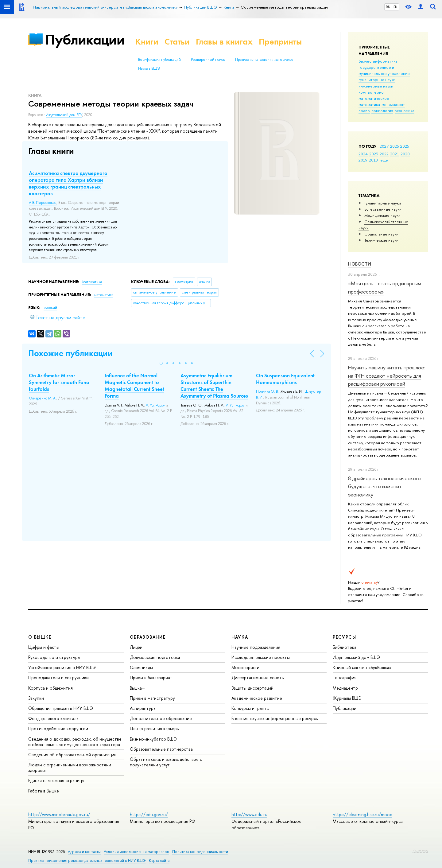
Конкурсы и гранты (250, 708)
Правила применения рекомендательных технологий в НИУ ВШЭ (87, 860)
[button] (161, 363)
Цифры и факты (44, 647)
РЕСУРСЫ (344, 637)
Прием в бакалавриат (151, 677)
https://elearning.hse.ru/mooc (362, 814)
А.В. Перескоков (43, 203)
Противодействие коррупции (58, 728)
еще (384, 160)
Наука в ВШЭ (149, 68)
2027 (384, 146)
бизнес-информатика (378, 61)
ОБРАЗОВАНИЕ (148, 637)
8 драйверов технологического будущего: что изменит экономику (384, 486)
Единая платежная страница (56, 780)
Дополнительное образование (161, 718)
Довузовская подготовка (155, 657)
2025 (405, 146)
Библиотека (345, 647)
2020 (405, 154)
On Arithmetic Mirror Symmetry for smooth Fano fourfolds (59, 382)
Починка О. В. (267, 391)
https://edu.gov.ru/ (149, 814)
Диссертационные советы (258, 677)
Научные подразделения (256, 647)
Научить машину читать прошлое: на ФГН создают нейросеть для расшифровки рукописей (387, 376)
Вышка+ (137, 688)
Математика (92, 282)
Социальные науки (381, 234)
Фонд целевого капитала (53, 718)
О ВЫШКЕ (40, 637)
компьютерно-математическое (374, 95)
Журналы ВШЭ (347, 698)
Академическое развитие (257, 698)
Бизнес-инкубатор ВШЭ (153, 739)
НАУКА (240, 637)
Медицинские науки (382, 215)
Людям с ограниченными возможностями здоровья (70, 767)
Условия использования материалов (136, 852)
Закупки (36, 698)
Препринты (280, 42)
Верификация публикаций (159, 60)
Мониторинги (245, 667)
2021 (395, 154)
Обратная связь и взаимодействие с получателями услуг (166, 762)
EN (395, 7)
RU (388, 7)
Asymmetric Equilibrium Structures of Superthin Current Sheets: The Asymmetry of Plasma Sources (214, 386)
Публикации (85, 39)
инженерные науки (376, 86)
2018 (373, 160)
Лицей (136, 647)
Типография (345, 677)
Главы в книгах (224, 42)
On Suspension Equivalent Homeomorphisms (285, 379)
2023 (374, 154)
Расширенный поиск (208, 60)
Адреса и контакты (84, 852)
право (364, 111)
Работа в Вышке (44, 791)
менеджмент (393, 104)
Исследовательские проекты (261, 657)
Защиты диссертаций (252, 688)
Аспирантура (143, 708)
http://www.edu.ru (249, 814)
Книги (147, 42)
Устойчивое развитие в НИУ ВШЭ (62, 667)
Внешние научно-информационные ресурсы (275, 718)
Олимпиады (141, 667)
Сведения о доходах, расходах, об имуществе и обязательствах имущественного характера (75, 742)
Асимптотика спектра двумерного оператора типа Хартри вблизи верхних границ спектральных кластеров (68, 183)
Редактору (420, 850)
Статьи (177, 42)
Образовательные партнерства (161, 749)
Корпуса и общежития (50, 688)
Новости (360, 264)
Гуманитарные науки (383, 203)
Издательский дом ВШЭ (356, 657)
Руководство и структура (54, 657)
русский (50, 308)
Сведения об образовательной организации (72, 755)
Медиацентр (345, 688)
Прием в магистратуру (152, 698)
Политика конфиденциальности (200, 852)
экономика (405, 111)
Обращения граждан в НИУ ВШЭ (61, 708)
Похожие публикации (70, 353)
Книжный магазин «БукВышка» (362, 667)
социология (382, 111)
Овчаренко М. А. (43, 398)
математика (369, 104)
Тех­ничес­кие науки (381, 240)
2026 (394, 146)
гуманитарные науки (377, 80)
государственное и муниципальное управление (384, 70)
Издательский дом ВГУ (64, 115)
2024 (363, 154)
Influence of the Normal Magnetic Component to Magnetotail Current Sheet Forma (134, 386)
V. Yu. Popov (155, 405)
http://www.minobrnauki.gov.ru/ (59, 814)
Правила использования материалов (264, 60)
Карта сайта (159, 860)
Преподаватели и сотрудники (58, 677)
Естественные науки (383, 209)
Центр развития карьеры (155, 728)
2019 (363, 160)
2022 (384, 154)
